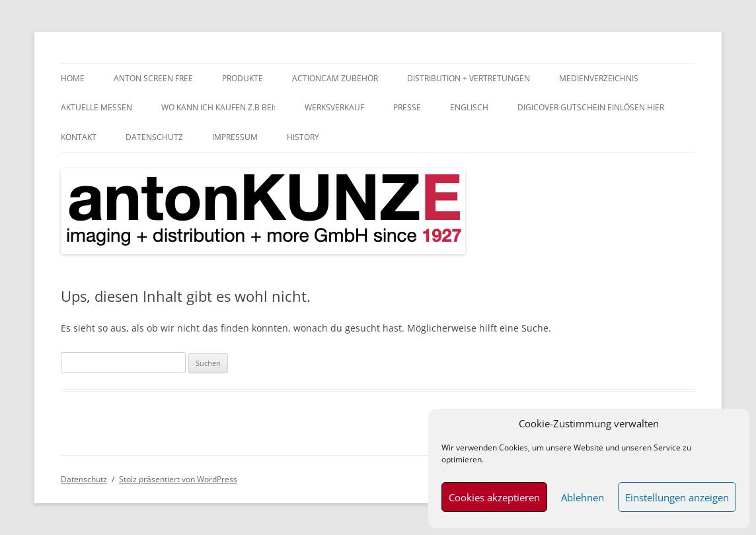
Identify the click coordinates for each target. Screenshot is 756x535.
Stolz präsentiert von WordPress (178, 479)
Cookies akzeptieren (494, 497)
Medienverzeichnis (599, 78)
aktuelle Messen (96, 107)
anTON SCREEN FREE (153, 78)
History (303, 137)
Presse (407, 107)
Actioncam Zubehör (335, 78)
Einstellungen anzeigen (677, 497)
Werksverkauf (334, 107)
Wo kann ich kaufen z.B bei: (218, 107)
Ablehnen (583, 497)
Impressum (235, 137)
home (73, 78)
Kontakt (79, 137)
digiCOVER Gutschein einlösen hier (591, 107)
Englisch (469, 107)
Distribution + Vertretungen (469, 78)
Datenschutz (154, 137)
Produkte (243, 78)
